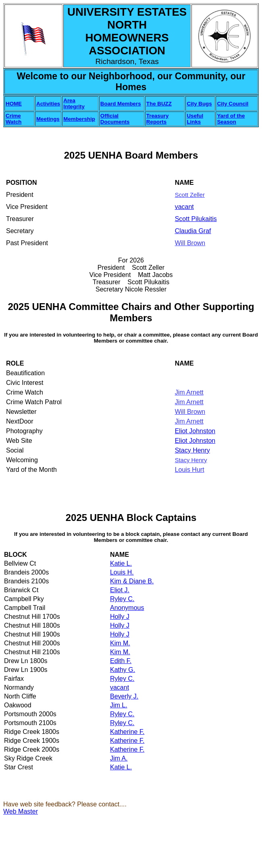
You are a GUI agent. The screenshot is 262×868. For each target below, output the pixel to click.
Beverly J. (124, 696)
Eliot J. (120, 590)
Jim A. (119, 758)
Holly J (120, 617)
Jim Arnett (189, 392)
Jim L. (119, 705)
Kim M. (120, 643)
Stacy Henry (192, 450)
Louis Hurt (190, 470)
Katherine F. (127, 732)
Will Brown (190, 243)
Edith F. (121, 661)
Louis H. (122, 572)
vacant (120, 687)
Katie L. (121, 563)
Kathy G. (123, 670)
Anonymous (127, 608)
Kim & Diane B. (132, 581)
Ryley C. (122, 599)
